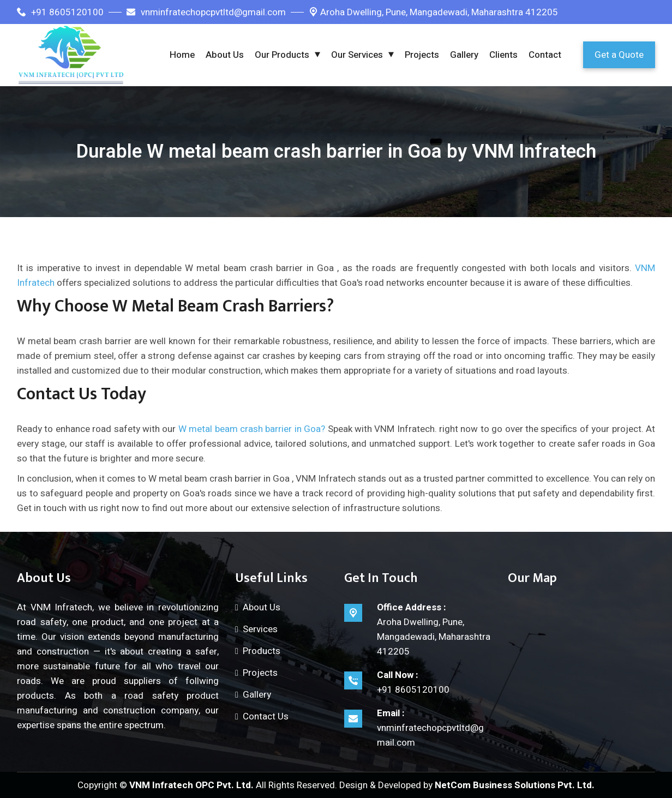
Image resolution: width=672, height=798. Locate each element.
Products (262, 651)
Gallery (464, 55)
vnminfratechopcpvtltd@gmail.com (206, 12)
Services (260, 629)
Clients (503, 55)
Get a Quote (619, 55)
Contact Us (266, 716)
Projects (422, 55)
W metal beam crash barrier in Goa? (252, 429)
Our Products (282, 55)
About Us (225, 55)
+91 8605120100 (60, 12)
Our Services (357, 55)
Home (182, 55)
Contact (545, 55)
